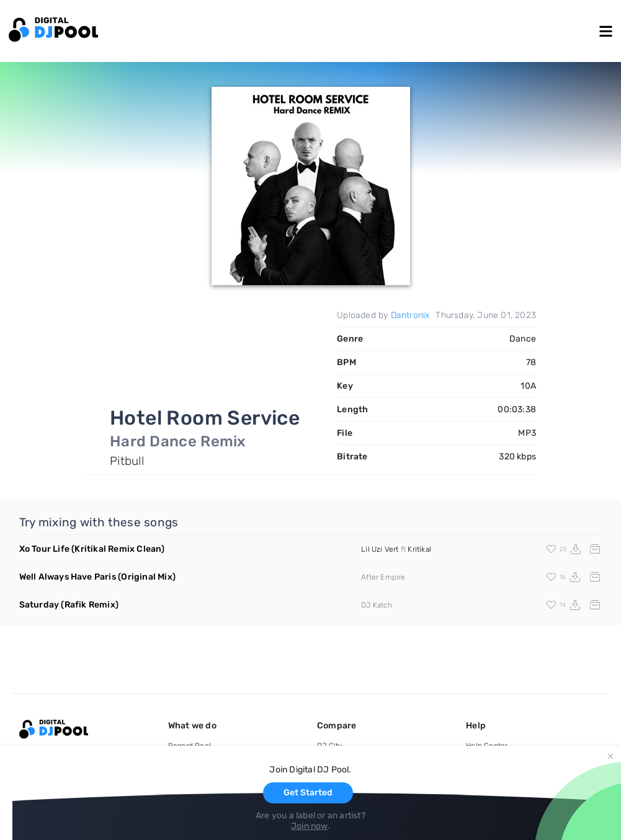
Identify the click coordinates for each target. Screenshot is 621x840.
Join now (309, 826)
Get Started (308, 793)
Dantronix (410, 315)
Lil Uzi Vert (380, 549)
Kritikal (419, 549)
